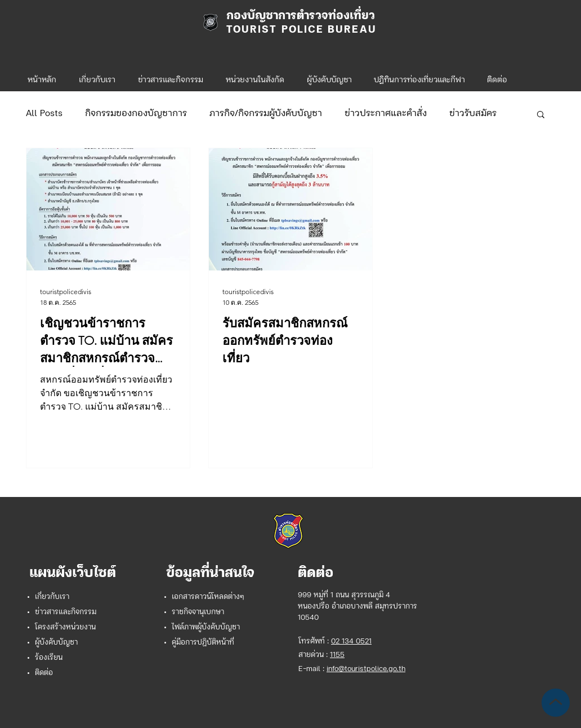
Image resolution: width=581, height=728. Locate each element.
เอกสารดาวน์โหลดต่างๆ (208, 597)
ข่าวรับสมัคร (473, 114)
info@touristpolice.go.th (366, 669)
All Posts (44, 114)
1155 (337, 655)
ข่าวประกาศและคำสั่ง (386, 114)
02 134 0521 (351, 642)
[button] (255, 76)
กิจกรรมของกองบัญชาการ (136, 114)
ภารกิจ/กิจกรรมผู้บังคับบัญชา (266, 114)
